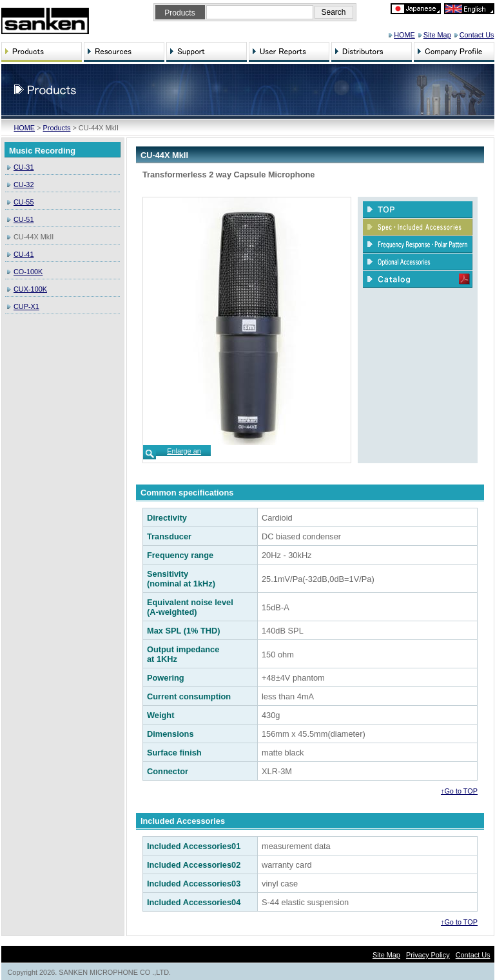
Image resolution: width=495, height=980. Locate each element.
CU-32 (24, 185)
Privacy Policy (428, 955)
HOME (404, 35)
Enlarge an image (184, 455)
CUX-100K (30, 289)
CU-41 (24, 254)
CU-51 (24, 219)
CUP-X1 (26, 306)
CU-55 (24, 202)
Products (57, 128)
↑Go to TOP (459, 791)
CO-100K (28, 272)
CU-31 (24, 167)
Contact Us (477, 35)
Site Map (437, 35)
